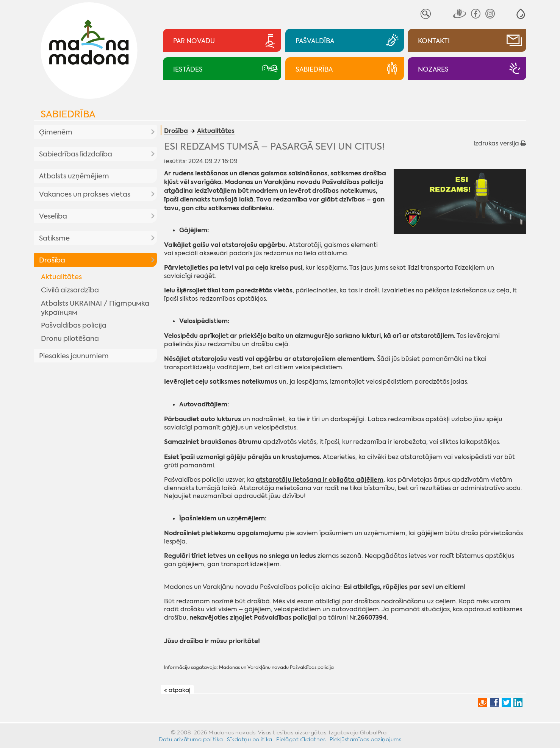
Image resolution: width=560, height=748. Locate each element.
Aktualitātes (61, 277)
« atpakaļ (177, 690)
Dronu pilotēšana (70, 339)
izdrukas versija (500, 143)
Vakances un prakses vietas (85, 194)
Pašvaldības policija (74, 325)
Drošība (52, 260)
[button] (521, 14)
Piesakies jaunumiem (74, 356)
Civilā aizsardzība (70, 290)
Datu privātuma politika (191, 739)
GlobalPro (373, 732)
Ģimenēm (56, 132)
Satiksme (54, 238)
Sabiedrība (68, 114)
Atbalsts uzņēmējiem (74, 176)
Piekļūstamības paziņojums (366, 739)
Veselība (53, 216)
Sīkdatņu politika (250, 739)
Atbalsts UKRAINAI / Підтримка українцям (95, 308)
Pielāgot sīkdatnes (301, 739)
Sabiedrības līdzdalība (76, 154)
